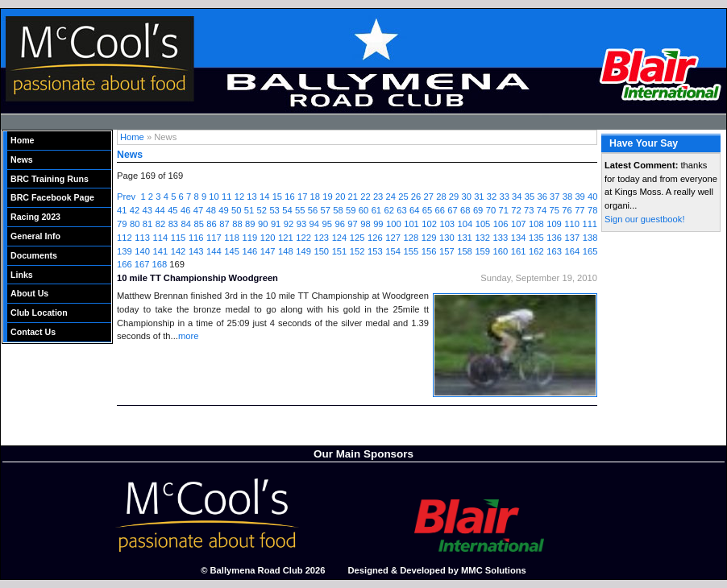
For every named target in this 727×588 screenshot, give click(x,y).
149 (303, 251)
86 (211, 224)
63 (401, 210)
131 (465, 238)
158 (465, 251)
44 (160, 210)
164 (572, 251)
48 (210, 210)
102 (429, 224)
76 (567, 210)
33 (504, 197)
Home (23, 140)
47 (198, 210)
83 (173, 224)
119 (250, 238)
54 (287, 210)
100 (394, 224)
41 (122, 210)
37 (555, 197)
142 (179, 251)
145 (232, 251)
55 (300, 210)
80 (135, 224)
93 (301, 224)
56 (313, 210)
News (22, 159)
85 (198, 224)
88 (237, 224)
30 (466, 197)
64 (414, 210)
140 (142, 251)
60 (363, 210)
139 (125, 251)
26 (416, 197)
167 (142, 264)
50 (236, 210)
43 (147, 210)
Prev (126, 197)
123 (321, 238)
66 (440, 210)
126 (375, 238)
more (189, 336)
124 (340, 238)
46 (185, 210)
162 (536, 251)
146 (250, 251)
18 (315, 197)
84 (186, 224)
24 (391, 197)
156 (429, 251)
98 (365, 224)
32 (492, 197)
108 (536, 224)
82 (160, 224)
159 (482, 251)
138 (590, 238)
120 (268, 238)
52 (262, 210)
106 (501, 224)
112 (125, 238)
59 (351, 210)
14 (264, 197)
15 (277, 197)
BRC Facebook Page (52, 197)
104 (465, 224)
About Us (29, 293)
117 (214, 238)
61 (376, 210)
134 (519, 238)
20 (340, 197)
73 (529, 210)
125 (357, 238)
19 (327, 197)
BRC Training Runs (50, 179)
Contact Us (33, 332)
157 (447, 251)
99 (378, 224)
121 (286, 238)
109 (554, 224)
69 (478, 210)
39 (580, 197)
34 (517, 197)
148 (286, 251)
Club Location (39, 313)
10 (214, 197)
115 (179, 238)
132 (482, 238)
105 (483, 224)
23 (378, 197)
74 (542, 210)
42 (135, 210)
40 (592, 197)
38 (567, 197)
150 (321, 251)
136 (554, 238)
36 (542, 197)
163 (554, 251)
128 (411, 238)
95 (327, 224)
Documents (34, 255)
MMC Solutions (494, 570)
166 (125, 264)
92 (289, 224)
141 (160, 251)
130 (447, 238)
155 (411, 251)
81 (147, 224)
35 (530, 197)
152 (357, 251)
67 (452, 210)
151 (340, 251)
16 (289, 197)
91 (276, 224)
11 (226, 197)
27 (429, 197)
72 (516, 210)
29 (454, 197)
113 (142, 238)
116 (196, 238)
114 (160, 238)
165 (590, 251)
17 (302, 197)
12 (239, 197)
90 (263, 224)
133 (501, 238)
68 (465, 210)
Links (22, 275)
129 (429, 238)
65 (427, 210)
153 (375, 251)
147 (268, 251)
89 (250, 224)
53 (274, 210)
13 (251, 197)
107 (519, 224)
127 (393, 238)
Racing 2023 (35, 217)
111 (590, 224)
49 (223, 210)
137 (572, 238)
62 (388, 210)
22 (365, 197)
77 (580, 210)
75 (555, 210)
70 (491, 210)
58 (338, 210)
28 (441, 197)
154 (393, 251)
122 (303, 238)
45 (172, 210)
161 (519, 251)
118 (232, 238)
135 (536, 238)
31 (479, 197)
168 (160, 264)
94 (314, 224)
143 (196, 251)
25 (403, 197)
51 (249, 210)
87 (224, 224)
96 (339, 224)
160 (501, 251)
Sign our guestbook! (645, 219)
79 (122, 224)
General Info (35, 236)
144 (214, 251)
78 (592, 210)
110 (572, 224)
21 (353, 197)
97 (352, 224)
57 (326, 210)
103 (447, 224)
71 (503, 210)
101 (411, 224)
